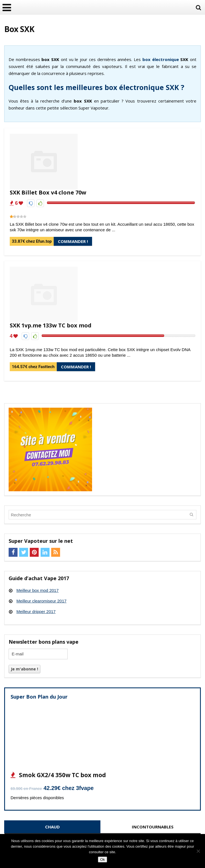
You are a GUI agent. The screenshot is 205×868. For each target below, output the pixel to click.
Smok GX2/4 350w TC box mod (62, 775)
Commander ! (73, 241)
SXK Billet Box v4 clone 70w (48, 192)
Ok (102, 860)
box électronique (161, 59)
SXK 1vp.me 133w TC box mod (51, 325)
